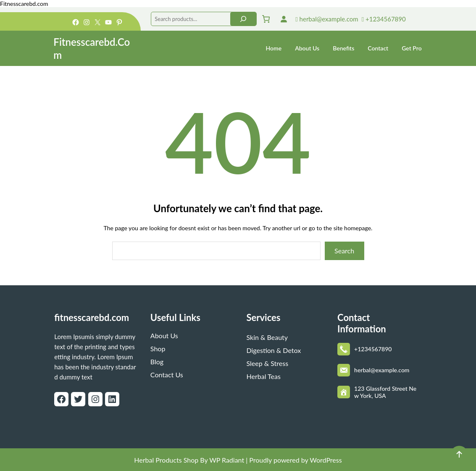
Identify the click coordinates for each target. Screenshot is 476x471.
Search (344, 251)
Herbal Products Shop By (171, 460)
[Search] (243, 19)
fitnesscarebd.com (92, 317)
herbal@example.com (327, 19)
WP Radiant (226, 460)
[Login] (284, 19)
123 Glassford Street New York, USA (385, 392)
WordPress (326, 460)
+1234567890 (384, 19)
